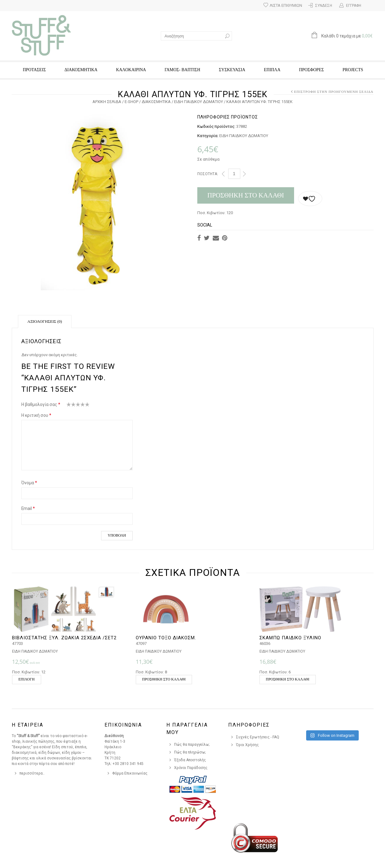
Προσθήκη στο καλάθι (246, 195)
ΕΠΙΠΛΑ (272, 70)
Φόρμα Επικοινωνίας (130, 773)
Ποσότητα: (208, 174)
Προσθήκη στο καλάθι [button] (164, 679)
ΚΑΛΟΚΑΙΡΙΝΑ (131, 70)
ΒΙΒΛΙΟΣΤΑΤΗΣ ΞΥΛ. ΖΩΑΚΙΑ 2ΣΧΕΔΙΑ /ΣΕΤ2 (64, 638)
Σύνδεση (324, 6)
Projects (353, 70)
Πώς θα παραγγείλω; (192, 745)
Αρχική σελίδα (107, 102)
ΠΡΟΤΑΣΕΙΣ (34, 70)
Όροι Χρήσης (247, 745)
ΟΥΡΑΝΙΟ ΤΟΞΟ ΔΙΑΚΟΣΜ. (166, 638)
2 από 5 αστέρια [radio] (71, 406)
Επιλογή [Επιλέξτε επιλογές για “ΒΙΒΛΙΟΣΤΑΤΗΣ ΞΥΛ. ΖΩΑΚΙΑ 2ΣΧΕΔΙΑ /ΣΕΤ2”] (27, 679)
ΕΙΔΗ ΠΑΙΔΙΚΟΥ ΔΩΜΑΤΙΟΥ (199, 102)
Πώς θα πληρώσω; (190, 752)
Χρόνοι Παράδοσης (191, 768)
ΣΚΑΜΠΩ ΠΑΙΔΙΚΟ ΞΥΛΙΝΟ (290, 638)
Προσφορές (311, 70)
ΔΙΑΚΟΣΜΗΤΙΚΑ (81, 70)
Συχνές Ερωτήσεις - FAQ (258, 737)
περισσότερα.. (32, 773)
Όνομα (29, 483)
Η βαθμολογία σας (41, 404)
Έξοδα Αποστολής (190, 760)
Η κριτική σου (36, 415)
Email (28, 508)
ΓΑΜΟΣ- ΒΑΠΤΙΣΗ (182, 70)
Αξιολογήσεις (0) (45, 321)
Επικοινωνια (123, 725)
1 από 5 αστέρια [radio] (69, 406)
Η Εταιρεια (28, 725)
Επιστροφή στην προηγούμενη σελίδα (334, 92)
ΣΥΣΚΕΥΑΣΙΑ (232, 70)
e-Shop (131, 102)
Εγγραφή (354, 6)
